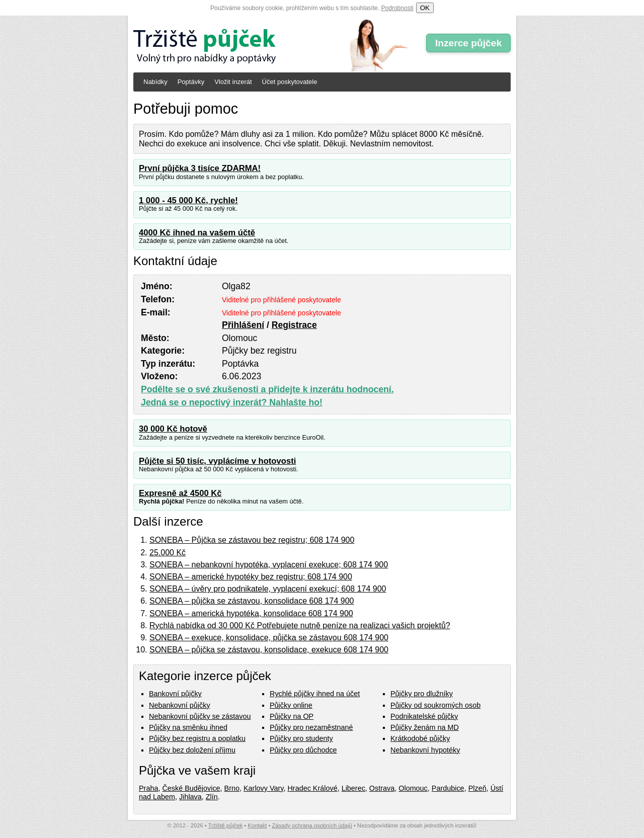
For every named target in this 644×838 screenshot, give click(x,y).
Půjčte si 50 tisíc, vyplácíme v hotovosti (217, 461)
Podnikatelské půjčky (424, 716)
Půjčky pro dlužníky (422, 694)
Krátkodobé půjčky (420, 738)
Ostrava (382, 788)
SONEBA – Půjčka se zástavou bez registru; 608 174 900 (252, 540)
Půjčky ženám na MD (425, 727)
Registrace (294, 325)
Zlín (212, 797)
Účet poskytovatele (290, 82)
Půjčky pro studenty (301, 738)
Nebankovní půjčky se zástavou (200, 716)
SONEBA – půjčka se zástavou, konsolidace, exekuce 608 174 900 (269, 650)
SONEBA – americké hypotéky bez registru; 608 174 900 (251, 577)
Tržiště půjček (226, 825)
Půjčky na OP (292, 716)
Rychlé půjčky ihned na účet (315, 694)
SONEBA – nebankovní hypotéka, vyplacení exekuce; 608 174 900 (269, 565)
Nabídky (155, 82)
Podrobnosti (397, 8)
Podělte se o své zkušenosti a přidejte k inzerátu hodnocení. (267, 389)
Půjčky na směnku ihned (188, 727)
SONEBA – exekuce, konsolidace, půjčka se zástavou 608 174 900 (269, 638)
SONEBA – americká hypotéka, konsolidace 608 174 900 (251, 613)
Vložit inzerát (233, 82)
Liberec (353, 788)
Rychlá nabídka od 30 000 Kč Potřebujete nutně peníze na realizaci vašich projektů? (300, 625)
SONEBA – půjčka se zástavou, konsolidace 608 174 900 (252, 601)
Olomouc (413, 788)
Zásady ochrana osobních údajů (312, 825)
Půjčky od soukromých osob (435, 705)
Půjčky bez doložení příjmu (192, 750)
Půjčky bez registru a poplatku (197, 738)
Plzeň (477, 788)
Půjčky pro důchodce (303, 750)
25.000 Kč (168, 553)
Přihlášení (243, 325)
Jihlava (190, 797)
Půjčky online (291, 705)
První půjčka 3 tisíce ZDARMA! (200, 168)
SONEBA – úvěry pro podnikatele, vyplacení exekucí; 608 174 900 (268, 589)
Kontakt (257, 825)
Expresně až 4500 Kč (180, 493)
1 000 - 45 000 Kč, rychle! (188, 200)
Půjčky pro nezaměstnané (311, 727)
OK (425, 8)
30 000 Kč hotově (173, 429)
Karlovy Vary (263, 788)
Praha (148, 788)
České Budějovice (191, 788)
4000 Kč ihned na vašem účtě (197, 233)
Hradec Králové (312, 788)
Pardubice (448, 788)
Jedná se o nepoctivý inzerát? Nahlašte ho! (232, 402)
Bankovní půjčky (175, 694)
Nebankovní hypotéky (425, 750)
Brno (232, 788)
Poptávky (191, 82)
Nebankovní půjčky (180, 705)
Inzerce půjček (468, 43)
